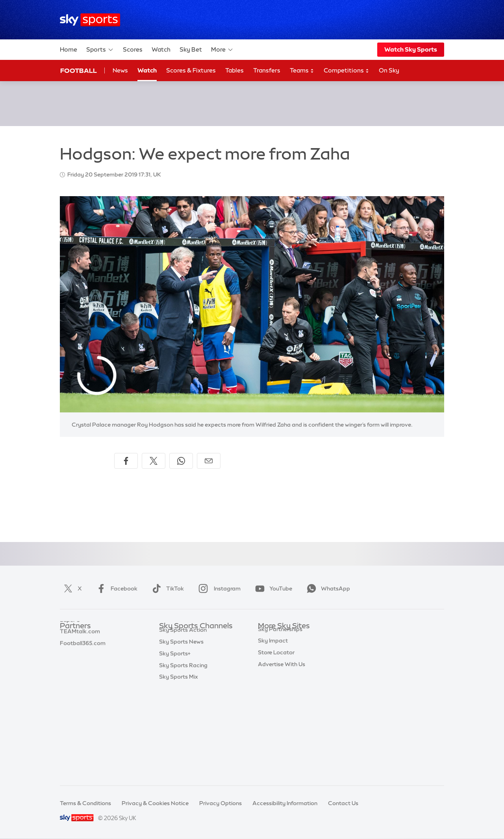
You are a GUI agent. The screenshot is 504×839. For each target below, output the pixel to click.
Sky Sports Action (183, 720)
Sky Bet (191, 49)
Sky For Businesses (283, 685)
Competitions (346, 71)
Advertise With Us (282, 732)
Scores (133, 49)
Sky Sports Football (185, 661)
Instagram (218, 588)
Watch (161, 49)
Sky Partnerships (280, 697)
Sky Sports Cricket (184, 673)
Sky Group (271, 673)
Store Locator (276, 720)
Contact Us (343, 803)
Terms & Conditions (85, 803)
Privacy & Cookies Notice (155, 803)
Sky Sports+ (175, 744)
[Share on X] (154, 461)
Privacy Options (220, 803)
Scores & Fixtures (191, 70)
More (222, 50)
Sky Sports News (181, 732)
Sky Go (267, 661)
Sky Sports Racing (183, 755)
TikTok (166, 588)
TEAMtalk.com (80, 661)
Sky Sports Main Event (188, 638)
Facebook (115, 588)
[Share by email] (209, 461)
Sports (100, 50)
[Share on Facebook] (126, 461)
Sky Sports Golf (180, 685)
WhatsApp (327, 588)
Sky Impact (273, 708)
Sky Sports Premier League (195, 650)
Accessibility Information (285, 803)
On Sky (389, 70)
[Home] (90, 20)
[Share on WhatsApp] (181, 461)
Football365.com (83, 673)
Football (79, 71)
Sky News (271, 650)
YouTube (272, 588)
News (120, 70)
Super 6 (70, 650)
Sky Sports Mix (179, 767)
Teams (302, 71)
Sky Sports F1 (177, 697)
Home (69, 49)
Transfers (267, 70)
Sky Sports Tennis (182, 708)
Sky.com (270, 638)
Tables (234, 70)
